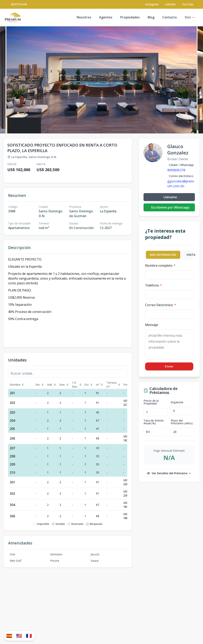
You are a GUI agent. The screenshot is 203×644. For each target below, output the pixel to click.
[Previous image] (7, 80)
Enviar (169, 366)
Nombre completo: (160, 265)
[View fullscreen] (196, 126)
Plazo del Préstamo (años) (182, 422)
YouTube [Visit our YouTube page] (188, 4)
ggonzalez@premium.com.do (181, 184)
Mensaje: (152, 325)
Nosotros (84, 17)
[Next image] (196, 80)
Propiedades (130, 17)
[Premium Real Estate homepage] (13, 17)
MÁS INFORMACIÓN (163, 255)
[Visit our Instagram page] (152, 4)
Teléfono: (154, 285)
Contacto (170, 17)
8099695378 (176, 170)
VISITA (191, 255)
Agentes (106, 17)
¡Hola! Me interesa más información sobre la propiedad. (169, 344)
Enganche (177, 402)
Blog (151, 17)
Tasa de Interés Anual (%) (154, 422)
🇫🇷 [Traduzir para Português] (29, 636)
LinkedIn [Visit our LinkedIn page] (170, 4)
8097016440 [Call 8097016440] (19, 4)
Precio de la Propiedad (151, 402)
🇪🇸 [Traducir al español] (9, 636)
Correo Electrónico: (161, 305)
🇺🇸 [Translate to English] (19, 636)
